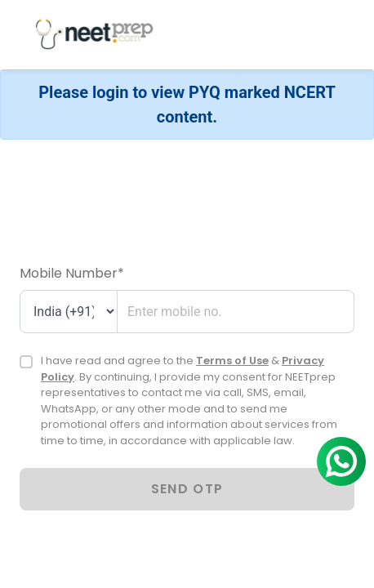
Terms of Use (232, 361)
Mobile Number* (72, 273)
